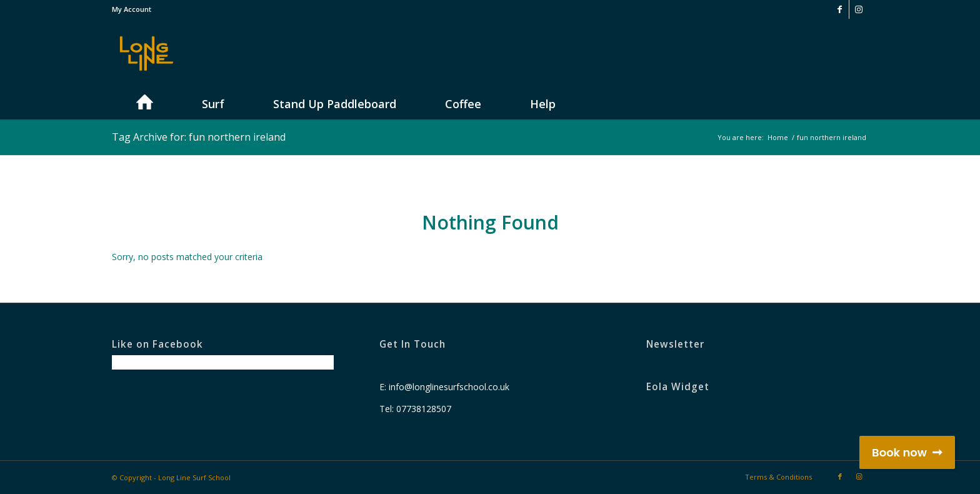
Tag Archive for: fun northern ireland (199, 137)
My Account (132, 9)
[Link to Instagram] (859, 9)
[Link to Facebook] (840, 9)
